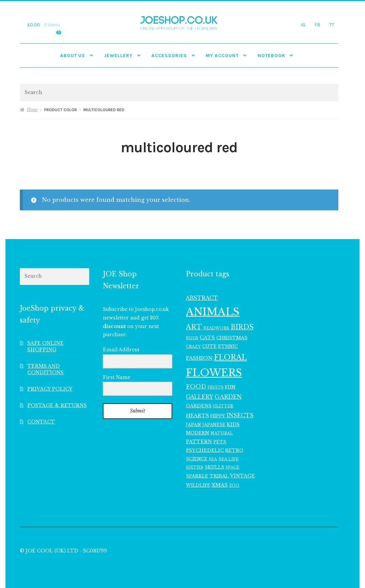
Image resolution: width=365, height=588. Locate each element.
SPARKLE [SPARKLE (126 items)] (197, 476)
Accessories (169, 55)
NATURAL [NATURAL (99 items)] (222, 433)
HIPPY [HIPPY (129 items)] (218, 416)
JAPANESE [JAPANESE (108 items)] (214, 425)
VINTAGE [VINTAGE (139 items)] (242, 476)
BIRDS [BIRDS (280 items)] (242, 327)
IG (303, 25)
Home (32, 110)
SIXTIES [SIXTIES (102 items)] (195, 467)
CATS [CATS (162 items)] (207, 337)
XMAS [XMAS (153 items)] (220, 485)
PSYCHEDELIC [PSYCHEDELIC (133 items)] (205, 450)
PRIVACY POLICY (50, 389)
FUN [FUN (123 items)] (230, 387)
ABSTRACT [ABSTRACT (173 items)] (202, 298)
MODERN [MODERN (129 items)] (198, 433)
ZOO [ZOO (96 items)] (234, 485)
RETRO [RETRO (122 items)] (234, 450)
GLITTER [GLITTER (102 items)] (223, 406)
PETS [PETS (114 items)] (220, 442)
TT (332, 25)
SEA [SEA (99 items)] (213, 459)
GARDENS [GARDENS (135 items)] (199, 406)
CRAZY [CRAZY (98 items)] (193, 347)
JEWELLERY (118, 55)
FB (317, 25)
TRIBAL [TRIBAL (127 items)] (219, 476)
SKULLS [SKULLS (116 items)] (214, 467)
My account (222, 55)
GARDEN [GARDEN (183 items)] (228, 397)
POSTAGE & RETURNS (57, 406)
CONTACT (41, 422)
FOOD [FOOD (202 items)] (196, 387)
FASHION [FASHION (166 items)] (199, 358)
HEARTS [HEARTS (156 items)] (197, 416)
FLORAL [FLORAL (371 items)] (230, 357)
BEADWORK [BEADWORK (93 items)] (216, 328)
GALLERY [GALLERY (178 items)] (200, 397)
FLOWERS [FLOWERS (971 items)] (214, 373)
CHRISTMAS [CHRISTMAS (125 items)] (232, 338)
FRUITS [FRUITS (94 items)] (215, 387)
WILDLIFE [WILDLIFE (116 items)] (198, 485)
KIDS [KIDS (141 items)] (233, 425)
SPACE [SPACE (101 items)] (232, 467)
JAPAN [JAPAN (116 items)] (193, 425)
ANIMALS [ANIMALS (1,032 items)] (213, 312)
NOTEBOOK (272, 55)
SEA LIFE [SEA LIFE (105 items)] (228, 459)
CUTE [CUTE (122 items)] (209, 346)
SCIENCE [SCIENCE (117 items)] (197, 459)
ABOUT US (73, 55)
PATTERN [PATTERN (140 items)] (199, 442)
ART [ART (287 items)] (194, 327)
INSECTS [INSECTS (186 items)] (240, 415)
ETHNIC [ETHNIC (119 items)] (228, 346)
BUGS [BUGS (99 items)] (192, 338)
